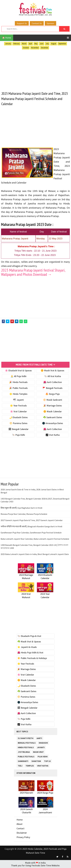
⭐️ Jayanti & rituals (27, 647)
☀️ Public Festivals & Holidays (32, 658)
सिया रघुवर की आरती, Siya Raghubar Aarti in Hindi (21, 508)
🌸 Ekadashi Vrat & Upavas (18, 370)
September (62, 44)
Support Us (22, 23)
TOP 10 (47, 761)
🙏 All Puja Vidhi (18, 376)
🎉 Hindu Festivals (18, 382)
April (30, 44)
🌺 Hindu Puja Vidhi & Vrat (30, 653)
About (19, 824)
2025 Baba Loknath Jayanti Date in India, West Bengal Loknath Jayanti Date (35, 554)
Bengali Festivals (27, 742)
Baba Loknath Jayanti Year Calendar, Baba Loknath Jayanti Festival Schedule (35, 539)
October (26, 48)
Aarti (39, 738)
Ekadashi (43, 742)
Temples (30, 765)
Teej (20, 765)
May (36, 44)
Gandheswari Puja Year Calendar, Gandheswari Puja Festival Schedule (31, 533)
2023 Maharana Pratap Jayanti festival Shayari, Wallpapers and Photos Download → (33, 272)
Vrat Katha (43, 765)
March (24, 44)
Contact (20, 828)
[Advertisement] (35, 70)
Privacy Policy (23, 837)
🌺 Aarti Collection (53, 382)
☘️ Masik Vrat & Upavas (29, 642)
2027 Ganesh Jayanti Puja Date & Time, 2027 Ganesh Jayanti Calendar (32, 520)
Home (20, 820)
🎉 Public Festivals (18, 388)
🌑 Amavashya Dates (53, 423)
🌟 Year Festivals (18, 406)
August (54, 44)
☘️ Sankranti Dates (53, 417)
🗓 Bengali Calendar (18, 429)
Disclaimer (22, 833)
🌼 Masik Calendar (52, 411)
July (47, 44)
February (16, 44)
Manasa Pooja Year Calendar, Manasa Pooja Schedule (24, 514)
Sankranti (23, 761)
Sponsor (50, 23)
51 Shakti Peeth (26, 738)
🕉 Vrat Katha (53, 435)
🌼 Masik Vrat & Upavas (52, 370)
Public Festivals (26, 756)
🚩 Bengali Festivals (52, 388)
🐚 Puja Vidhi (18, 435)
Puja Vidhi (43, 756)
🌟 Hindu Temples (18, 394)
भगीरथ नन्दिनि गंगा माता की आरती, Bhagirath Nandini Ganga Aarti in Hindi (31, 526)
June (42, 44)
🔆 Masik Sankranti (53, 400)
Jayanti (41, 747)
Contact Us (37, 23)
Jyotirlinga (24, 751)
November (35, 48)
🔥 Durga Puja (52, 394)
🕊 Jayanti (18, 400)
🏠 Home (7, 38)
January (8, 44)
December (45, 48)
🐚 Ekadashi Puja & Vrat (29, 636)
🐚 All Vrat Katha (52, 376)
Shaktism (36, 761)
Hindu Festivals (26, 747)
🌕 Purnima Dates (18, 423)
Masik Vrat (38, 751)
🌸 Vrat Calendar (18, 411)
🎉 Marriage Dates (53, 406)
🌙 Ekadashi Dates (18, 417)
